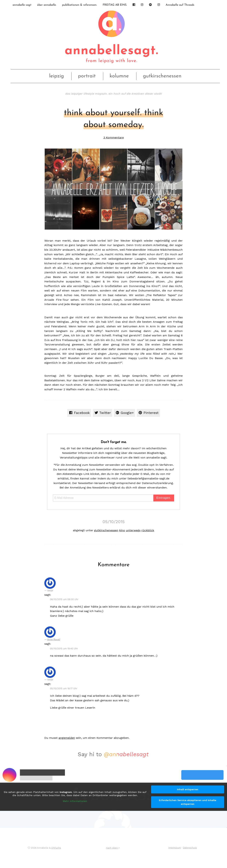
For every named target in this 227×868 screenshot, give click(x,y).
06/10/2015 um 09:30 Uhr (64, 599)
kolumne (119, 76)
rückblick (148, 530)
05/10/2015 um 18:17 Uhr (64, 688)
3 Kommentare (114, 137)
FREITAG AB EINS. (115, 5)
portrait (87, 76)
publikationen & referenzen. (80, 5)
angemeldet (67, 738)
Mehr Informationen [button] (75, 801)
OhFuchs (56, 848)
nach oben (113, 848)
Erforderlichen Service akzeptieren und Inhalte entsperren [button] (188, 802)
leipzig (56, 76)
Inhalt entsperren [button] (188, 789)
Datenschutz (190, 848)
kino (122, 530)
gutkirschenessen (162, 76)
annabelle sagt (22, 5)
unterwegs (133, 530)
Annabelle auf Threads (180, 5)
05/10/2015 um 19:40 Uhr (64, 649)
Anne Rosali (54, 639)
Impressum (175, 848)
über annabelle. (47, 5)
